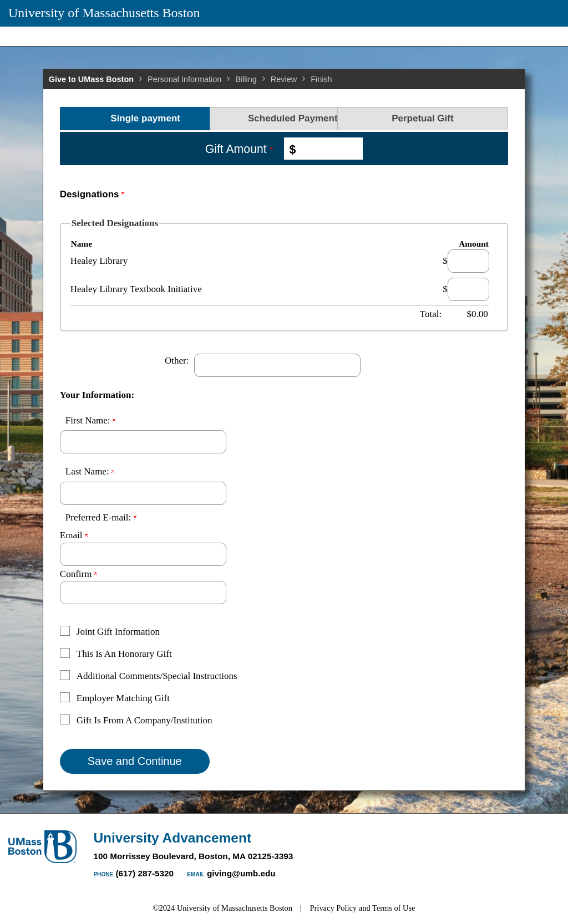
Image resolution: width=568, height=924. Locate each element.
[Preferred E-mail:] (143, 554)
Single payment (134, 118)
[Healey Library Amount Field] (468, 261)
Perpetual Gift (434, 118)
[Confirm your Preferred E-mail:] (143, 593)
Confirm (78, 574)
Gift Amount (239, 149)
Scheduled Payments (284, 118)
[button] (276, 633)
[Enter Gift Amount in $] (328, 149)
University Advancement (172, 838)
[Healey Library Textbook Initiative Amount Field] (468, 289)
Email (74, 535)
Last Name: (90, 471)
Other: (177, 361)
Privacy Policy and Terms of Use (363, 908)
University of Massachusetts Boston (104, 13)
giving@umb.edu (241, 873)
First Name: (90, 420)
